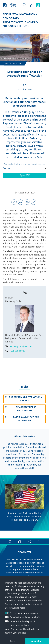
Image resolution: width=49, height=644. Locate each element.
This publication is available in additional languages (25, 164)
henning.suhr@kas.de (18, 346)
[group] (25, 503)
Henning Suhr (14, 301)
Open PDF (24, 175)
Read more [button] (20, 608)
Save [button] (12, 641)
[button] (3, 480)
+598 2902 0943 (15, 351)
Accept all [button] (37, 641)
